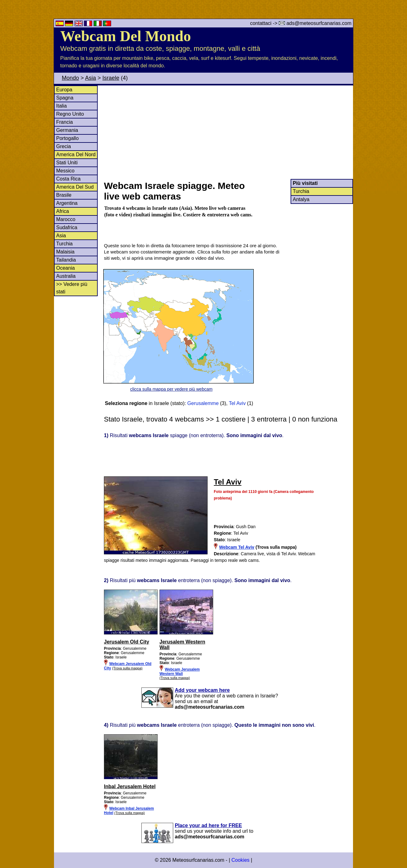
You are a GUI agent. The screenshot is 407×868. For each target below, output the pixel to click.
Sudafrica (67, 227)
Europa (64, 90)
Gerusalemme (203, 403)
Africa (63, 211)
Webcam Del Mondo (126, 36)
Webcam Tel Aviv (237, 547)
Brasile (64, 195)
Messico (65, 171)
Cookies (240, 860)
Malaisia (65, 252)
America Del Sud (75, 187)
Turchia (64, 244)
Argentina (67, 203)
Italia (61, 106)
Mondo (70, 78)
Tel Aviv (237, 403)
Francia (64, 122)
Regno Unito (70, 114)
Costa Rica (68, 179)
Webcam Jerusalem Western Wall (180, 672)
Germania (67, 130)
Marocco (66, 219)
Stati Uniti (67, 163)
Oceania (66, 268)
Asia (91, 78)
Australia (66, 276)
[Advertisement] (228, 132)
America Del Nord (76, 154)
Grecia (64, 146)
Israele (111, 78)
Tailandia (66, 260)
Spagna (65, 98)
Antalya (301, 199)
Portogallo (67, 138)
